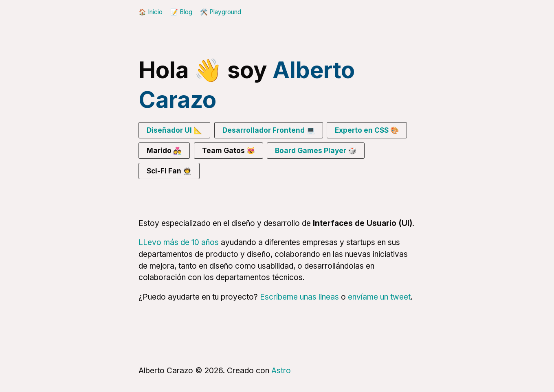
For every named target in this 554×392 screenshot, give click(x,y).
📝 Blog (181, 12)
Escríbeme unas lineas (299, 297)
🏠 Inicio (151, 12)
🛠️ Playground (221, 12)
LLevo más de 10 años (179, 242)
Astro (281, 371)
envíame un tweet (379, 297)
